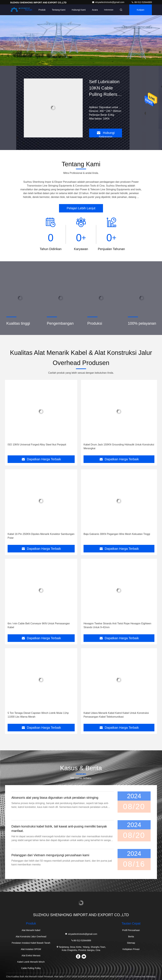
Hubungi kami (79, 10)
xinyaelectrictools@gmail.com (108, 2)
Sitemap (131, 943)
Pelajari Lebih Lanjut (81, 208)
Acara (95, 10)
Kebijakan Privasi (131, 949)
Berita (131, 937)
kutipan (141, 10)
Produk (42, 10)
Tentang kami (59, 10)
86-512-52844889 (142, 2)
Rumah (29, 10)
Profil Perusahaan (131, 930)
